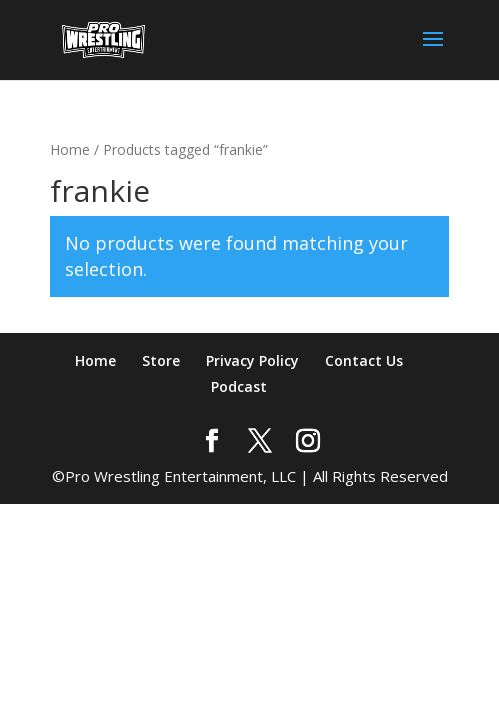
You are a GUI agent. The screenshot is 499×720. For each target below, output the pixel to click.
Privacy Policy (252, 360)
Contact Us (364, 360)
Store (161, 360)
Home (70, 149)
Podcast (239, 386)
